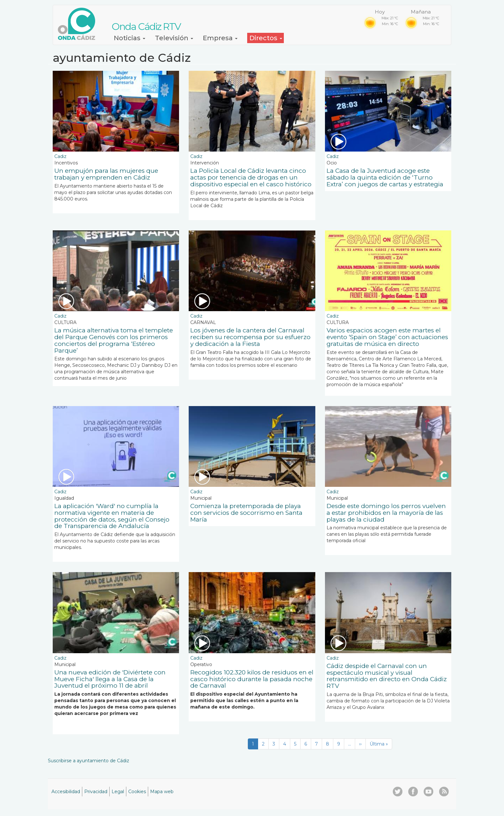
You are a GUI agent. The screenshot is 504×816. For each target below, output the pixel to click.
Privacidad (96, 792)
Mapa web (162, 792)
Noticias (130, 38)
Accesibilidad (66, 792)
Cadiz (60, 156)
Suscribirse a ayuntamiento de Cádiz (89, 761)
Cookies (137, 792)
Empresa (220, 38)
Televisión (174, 38)
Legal (118, 792)
